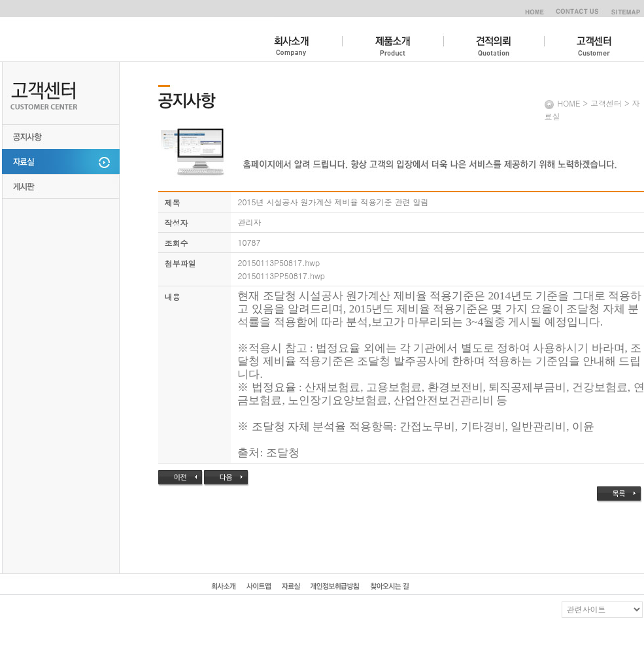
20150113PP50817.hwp (281, 276)
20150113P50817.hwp (279, 262)
